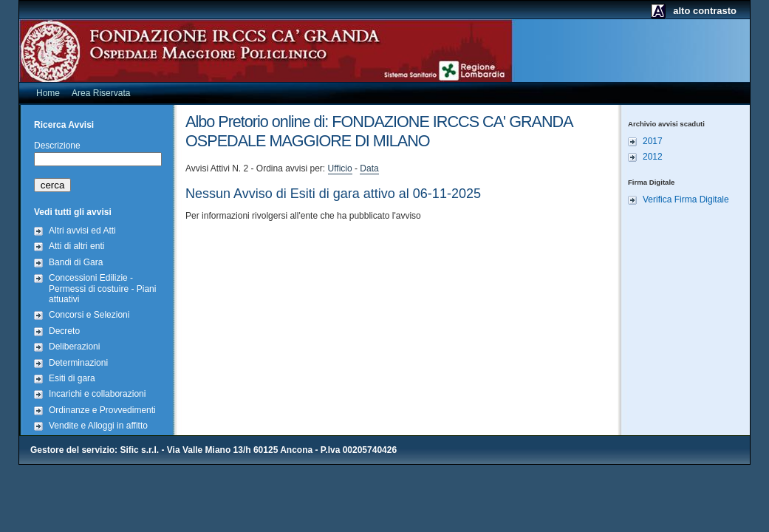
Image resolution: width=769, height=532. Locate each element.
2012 (653, 157)
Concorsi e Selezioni (89, 315)
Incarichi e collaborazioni (97, 394)
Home (48, 93)
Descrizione (57, 146)
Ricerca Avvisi (64, 125)
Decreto (64, 331)
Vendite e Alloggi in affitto (98, 426)
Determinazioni (78, 363)
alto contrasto (705, 11)
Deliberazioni (74, 347)
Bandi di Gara (76, 262)
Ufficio (340, 168)
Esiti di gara (72, 378)
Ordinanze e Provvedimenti (102, 410)
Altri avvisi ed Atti (82, 231)
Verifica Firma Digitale (686, 199)
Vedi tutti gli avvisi (73, 212)
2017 (653, 141)
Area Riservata (101, 93)
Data (369, 168)
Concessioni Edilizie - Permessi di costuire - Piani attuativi (102, 289)
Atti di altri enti (76, 246)
